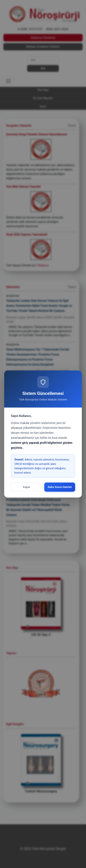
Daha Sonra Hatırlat (60, 487)
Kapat (27, 487)
